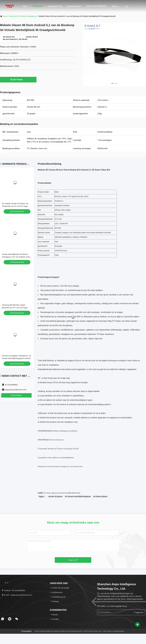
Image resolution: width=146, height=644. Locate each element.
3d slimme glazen (100, 496)
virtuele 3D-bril (62, 493)
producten (12, 16)
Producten (38, 6)
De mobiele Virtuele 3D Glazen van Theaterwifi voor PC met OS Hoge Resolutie (15, 206)
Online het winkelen (96, 6)
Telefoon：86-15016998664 (13, 590)
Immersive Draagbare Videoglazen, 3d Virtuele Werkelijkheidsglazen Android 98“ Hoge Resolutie (16, 358)
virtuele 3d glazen (55, 496)
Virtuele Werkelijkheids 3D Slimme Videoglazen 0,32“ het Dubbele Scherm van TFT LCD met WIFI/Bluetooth (17, 257)
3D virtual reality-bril (50, 493)
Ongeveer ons (55, 6)
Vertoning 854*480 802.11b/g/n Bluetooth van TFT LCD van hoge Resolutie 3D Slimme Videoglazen (15, 308)
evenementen (74, 6)
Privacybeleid (26, 631)
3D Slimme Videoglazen (27, 16)
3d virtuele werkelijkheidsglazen (78, 496)
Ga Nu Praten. (18, 80)
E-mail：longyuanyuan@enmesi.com (17, 595)
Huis (25, 6)
